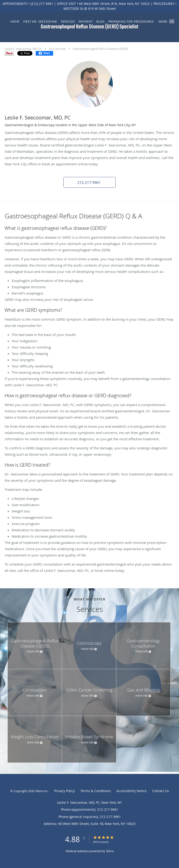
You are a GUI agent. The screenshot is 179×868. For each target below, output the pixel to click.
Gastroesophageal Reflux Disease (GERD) (100, 49)
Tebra (110, 851)
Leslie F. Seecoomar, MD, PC (23, 49)
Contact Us (161, 791)
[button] (172, 21)
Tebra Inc (41, 791)
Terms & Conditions (96, 791)
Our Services (57, 49)
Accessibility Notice (132, 791)
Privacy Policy (64, 791)
